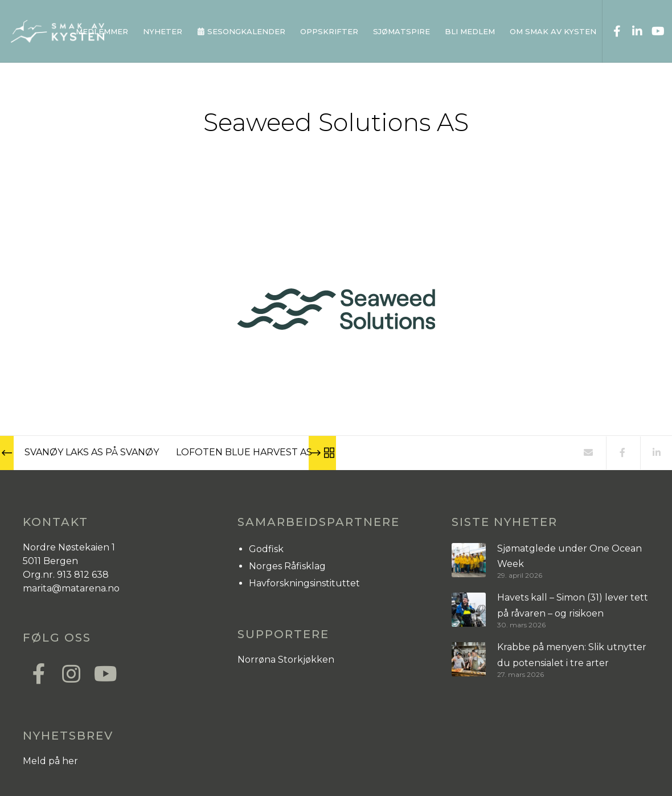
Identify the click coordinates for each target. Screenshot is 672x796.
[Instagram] (71, 672)
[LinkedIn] (633, 31)
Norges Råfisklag (287, 566)
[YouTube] (653, 31)
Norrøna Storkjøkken (286, 660)
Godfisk (266, 549)
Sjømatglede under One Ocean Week (569, 556)
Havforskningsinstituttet (304, 583)
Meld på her (50, 761)
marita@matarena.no (71, 588)
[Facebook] (613, 31)
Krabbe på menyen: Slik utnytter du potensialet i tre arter (572, 655)
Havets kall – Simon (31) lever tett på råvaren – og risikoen (573, 605)
